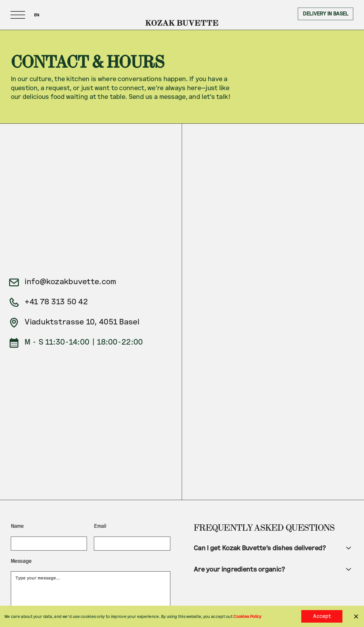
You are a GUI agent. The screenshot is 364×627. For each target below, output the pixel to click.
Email (100, 526)
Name (17, 526)
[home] (182, 15)
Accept (322, 616)
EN (37, 15)
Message (21, 561)
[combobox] (37, 15)
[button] (18, 15)
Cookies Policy (247, 616)
